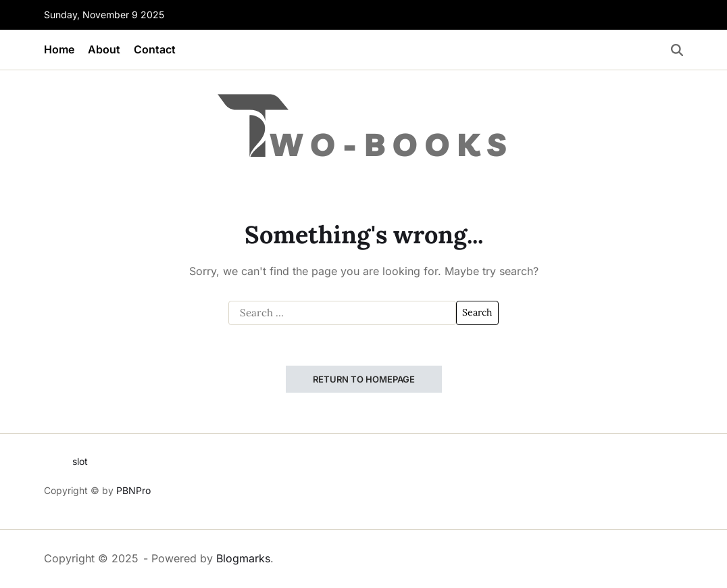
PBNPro (133, 490)
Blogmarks (243, 558)
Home (59, 49)
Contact (155, 49)
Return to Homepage (364, 379)
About (104, 49)
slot (80, 461)
